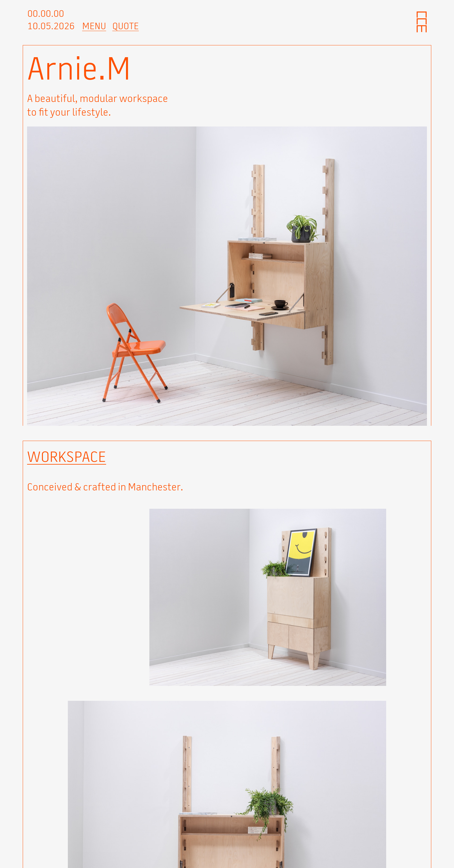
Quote (126, 26)
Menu (94, 26)
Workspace (67, 457)
